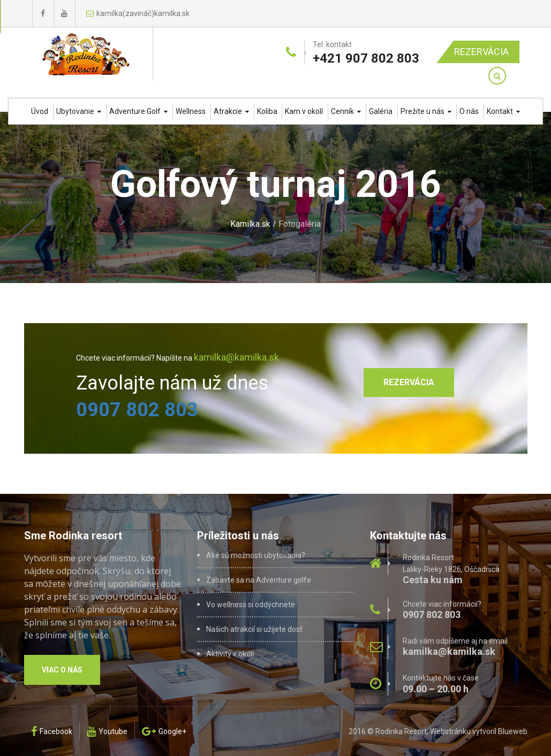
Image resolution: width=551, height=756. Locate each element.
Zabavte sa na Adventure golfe (259, 580)
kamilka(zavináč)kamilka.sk (138, 13)
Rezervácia (481, 52)
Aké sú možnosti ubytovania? (256, 555)
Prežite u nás (426, 111)
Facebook (52, 731)
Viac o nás (62, 670)
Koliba (267, 111)
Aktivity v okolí (230, 654)
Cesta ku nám (433, 580)
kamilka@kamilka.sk (236, 357)
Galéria (381, 111)
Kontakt (503, 111)
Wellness (191, 111)
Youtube (107, 731)
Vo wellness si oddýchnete (251, 605)
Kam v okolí (304, 111)
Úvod (40, 111)
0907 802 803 (137, 410)
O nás (469, 111)
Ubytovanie (79, 111)
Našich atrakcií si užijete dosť (254, 629)
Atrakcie (231, 111)
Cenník (346, 111)
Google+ (164, 731)
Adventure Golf (138, 111)
